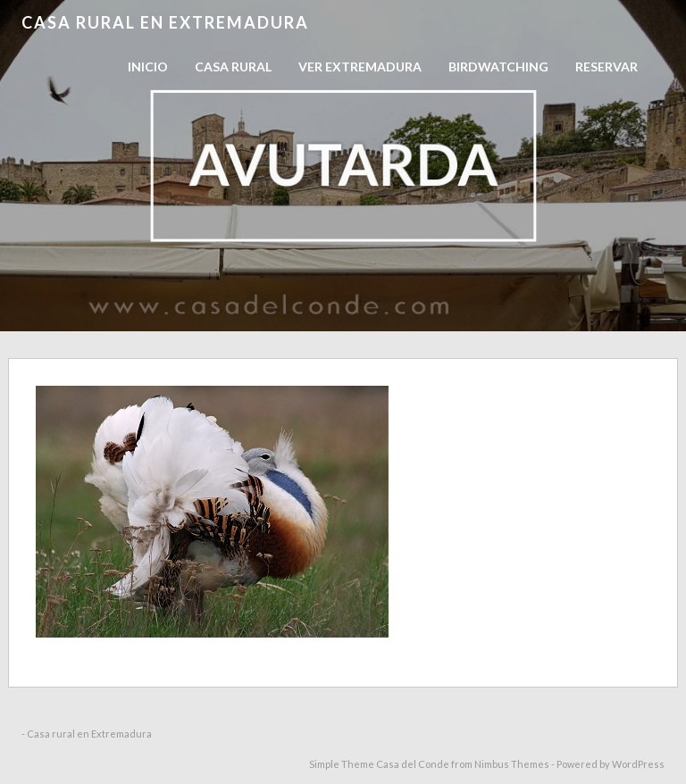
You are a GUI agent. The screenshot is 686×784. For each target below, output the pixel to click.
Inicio (148, 67)
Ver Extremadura (360, 67)
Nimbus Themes (512, 764)
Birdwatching (498, 67)
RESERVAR (607, 67)
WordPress (638, 764)
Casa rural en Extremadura (165, 22)
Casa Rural (233, 67)
